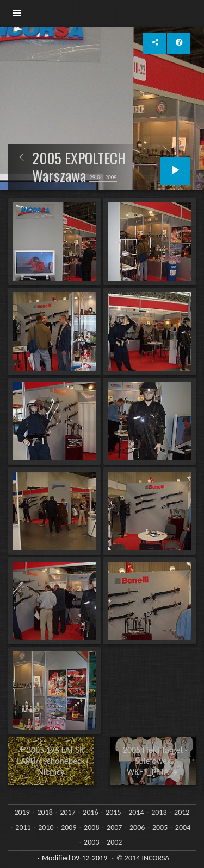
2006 (137, 828)
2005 (160, 828)
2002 (114, 842)
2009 (69, 828)
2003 (91, 842)
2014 (136, 812)
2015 (113, 812)
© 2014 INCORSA (143, 858)
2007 (114, 828)
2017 (67, 812)
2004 (183, 828)
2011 (23, 828)
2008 (91, 828)
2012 (182, 812)
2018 (45, 812)
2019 (22, 812)
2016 (90, 812)
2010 (46, 828)
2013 (159, 812)
